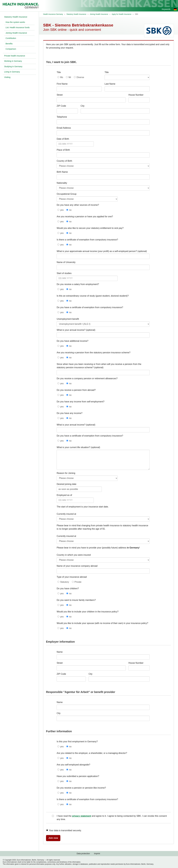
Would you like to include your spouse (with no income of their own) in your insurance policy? (102, 623)
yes (62, 210)
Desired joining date (66, 484)
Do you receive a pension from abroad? (76, 390)
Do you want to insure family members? (76, 600)
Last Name (110, 84)
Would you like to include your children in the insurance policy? (87, 612)
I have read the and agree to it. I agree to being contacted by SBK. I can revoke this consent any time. (112, 818)
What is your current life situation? (73, 447)
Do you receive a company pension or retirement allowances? (87, 378)
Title (59, 72)
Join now (53, 838)
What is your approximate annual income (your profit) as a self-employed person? (97, 251)
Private (78, 582)
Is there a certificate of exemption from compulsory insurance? (87, 240)
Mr (70, 77)
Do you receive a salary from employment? (78, 284)
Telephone (62, 117)
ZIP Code (61, 106)
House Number (136, 95)
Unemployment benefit (68, 319)
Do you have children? (68, 588)
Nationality (62, 183)
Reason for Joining (66, 473)
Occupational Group (66, 194)
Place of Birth (63, 150)
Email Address (64, 128)
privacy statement (82, 816)
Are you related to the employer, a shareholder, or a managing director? (92, 753)
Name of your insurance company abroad (77, 566)
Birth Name (62, 172)
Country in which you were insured (74, 555)
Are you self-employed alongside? (73, 765)
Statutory (65, 582)
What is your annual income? (71, 330)
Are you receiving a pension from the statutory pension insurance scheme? (93, 353)
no (70, 210)
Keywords (166, 9)
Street (60, 95)
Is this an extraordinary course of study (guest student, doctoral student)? (93, 296)
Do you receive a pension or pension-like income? (81, 788)
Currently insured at (66, 514)
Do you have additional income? (72, 341)
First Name (62, 84)
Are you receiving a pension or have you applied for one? (85, 217)
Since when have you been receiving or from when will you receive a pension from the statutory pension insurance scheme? (99, 366)
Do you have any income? (69, 413)
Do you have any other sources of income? (78, 205)
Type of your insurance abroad (72, 577)
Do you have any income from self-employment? (80, 402)
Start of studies (64, 273)
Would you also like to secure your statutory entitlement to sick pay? (90, 228)
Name (60, 652)
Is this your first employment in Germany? (77, 742)
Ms (62, 77)
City (83, 106)
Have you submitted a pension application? (78, 776)
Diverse (80, 77)
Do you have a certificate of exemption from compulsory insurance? (90, 307)
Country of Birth (64, 161)
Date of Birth (63, 139)
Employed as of (64, 495)
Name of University (66, 262)
